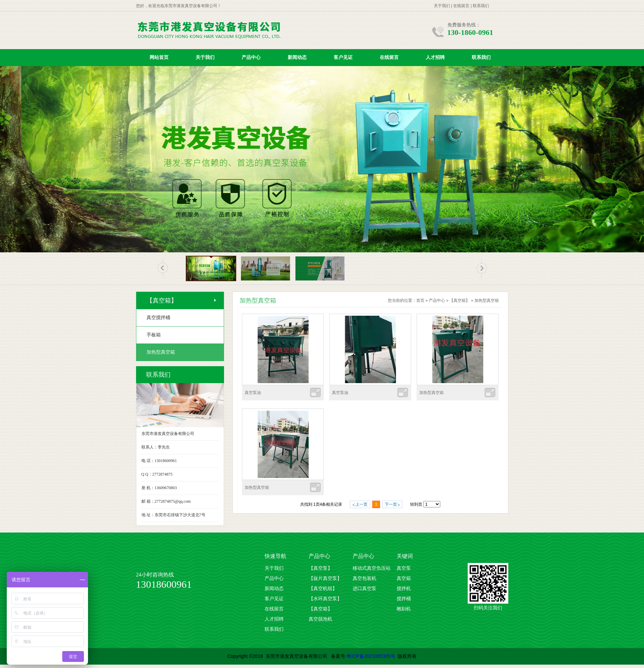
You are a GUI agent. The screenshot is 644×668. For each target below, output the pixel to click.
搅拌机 (404, 589)
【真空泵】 (320, 568)
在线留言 (461, 6)
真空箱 (404, 578)
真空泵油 (253, 393)
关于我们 (442, 6)
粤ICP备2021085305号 (371, 656)
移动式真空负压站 (372, 568)
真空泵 (404, 568)
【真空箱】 (460, 300)
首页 (420, 300)
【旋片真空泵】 (325, 578)
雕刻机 (404, 609)
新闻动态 (297, 57)
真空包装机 (364, 578)
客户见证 (343, 57)
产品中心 (251, 57)
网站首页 (159, 57)
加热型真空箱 (487, 300)
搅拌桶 (404, 599)
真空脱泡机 (320, 619)
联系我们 (481, 6)
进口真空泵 (364, 589)
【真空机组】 (323, 589)
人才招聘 (435, 57)
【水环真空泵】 (325, 599)
